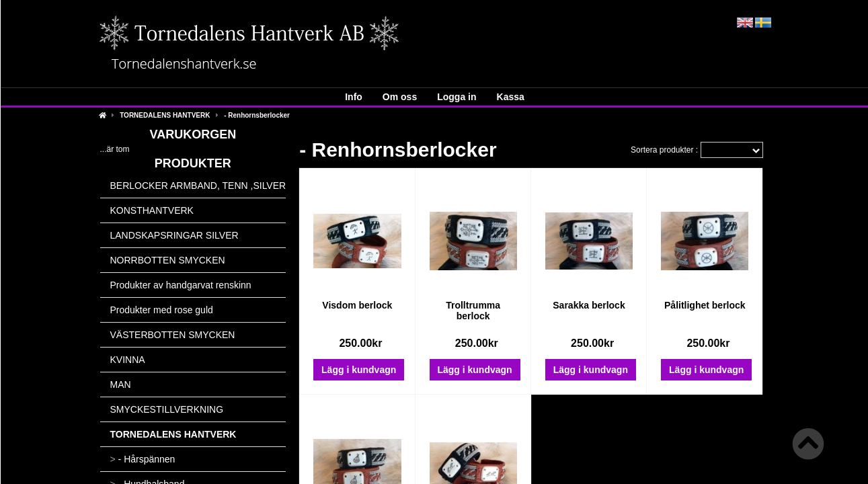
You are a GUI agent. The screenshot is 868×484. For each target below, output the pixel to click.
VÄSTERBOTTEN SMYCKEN (173, 335)
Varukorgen (193, 134)
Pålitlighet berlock (705, 305)
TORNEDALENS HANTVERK (165, 115)
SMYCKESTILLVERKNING (167, 409)
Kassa (511, 97)
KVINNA (128, 360)
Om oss (400, 97)
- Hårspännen (143, 459)
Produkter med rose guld (162, 310)
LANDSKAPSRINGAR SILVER (174, 235)
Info (354, 97)
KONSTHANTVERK (152, 210)
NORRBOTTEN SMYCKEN (168, 260)
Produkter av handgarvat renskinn (181, 285)
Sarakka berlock (589, 305)
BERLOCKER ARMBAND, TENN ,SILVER (198, 186)
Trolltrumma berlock (473, 311)
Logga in (457, 97)
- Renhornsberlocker (257, 115)
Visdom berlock (357, 305)
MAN (121, 385)
